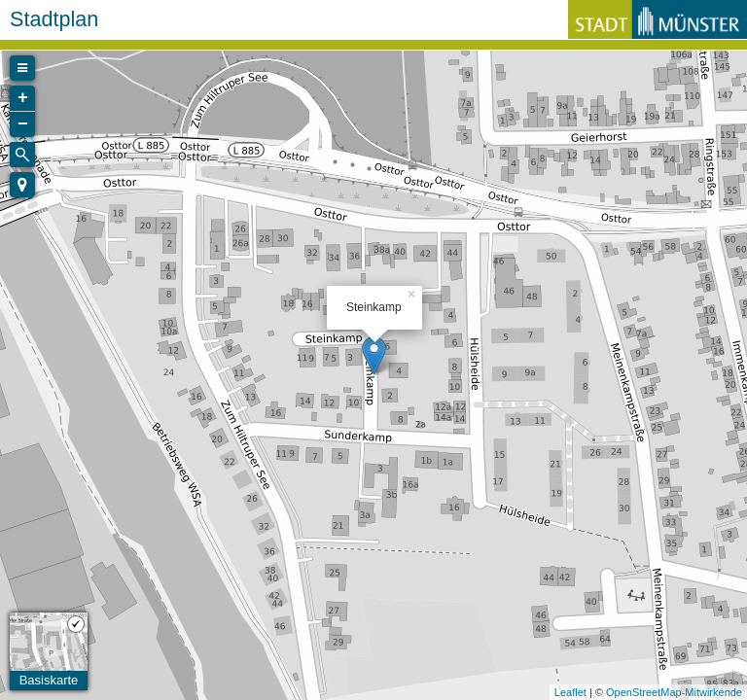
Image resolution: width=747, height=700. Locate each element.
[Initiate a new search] (22, 155)
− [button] (23, 124)
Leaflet (570, 692)
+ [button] (23, 98)
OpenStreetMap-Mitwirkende (674, 692)
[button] (22, 185)
